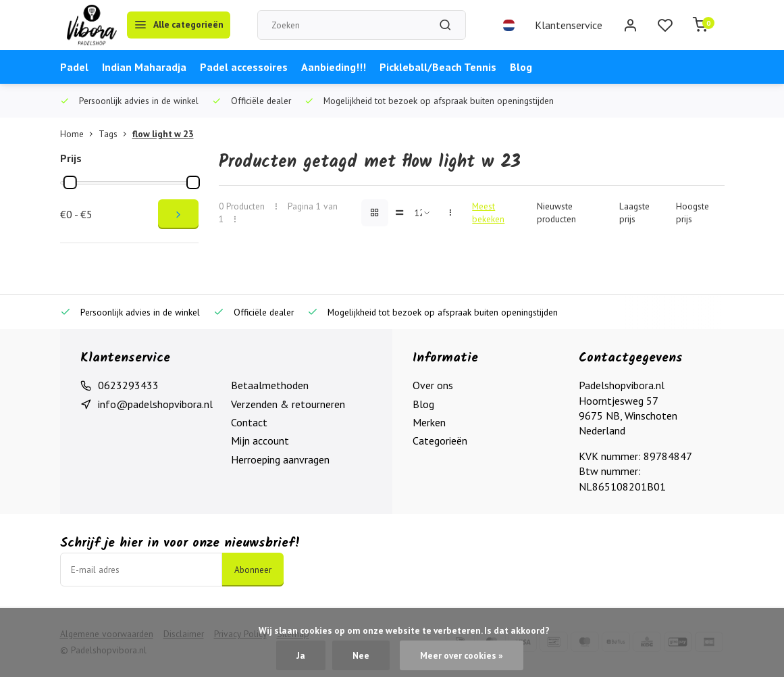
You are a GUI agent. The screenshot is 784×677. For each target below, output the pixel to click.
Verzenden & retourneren (288, 404)
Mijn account (260, 441)
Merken (429, 422)
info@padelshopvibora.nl (155, 404)
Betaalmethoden (270, 385)
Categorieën (440, 441)
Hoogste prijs (692, 212)
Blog (521, 67)
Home (79, 134)
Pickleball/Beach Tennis (438, 67)
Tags (115, 134)
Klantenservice (569, 25)
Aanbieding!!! (334, 67)
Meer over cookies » (462, 655)
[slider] (70, 182)
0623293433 (128, 385)
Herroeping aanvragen (280, 459)
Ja (301, 655)
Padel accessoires (244, 67)
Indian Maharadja (144, 67)
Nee (361, 655)
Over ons (433, 385)
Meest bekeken (488, 212)
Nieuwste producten (556, 212)
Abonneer (253, 570)
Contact (249, 422)
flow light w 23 (163, 134)
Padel (74, 67)
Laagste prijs (634, 212)
